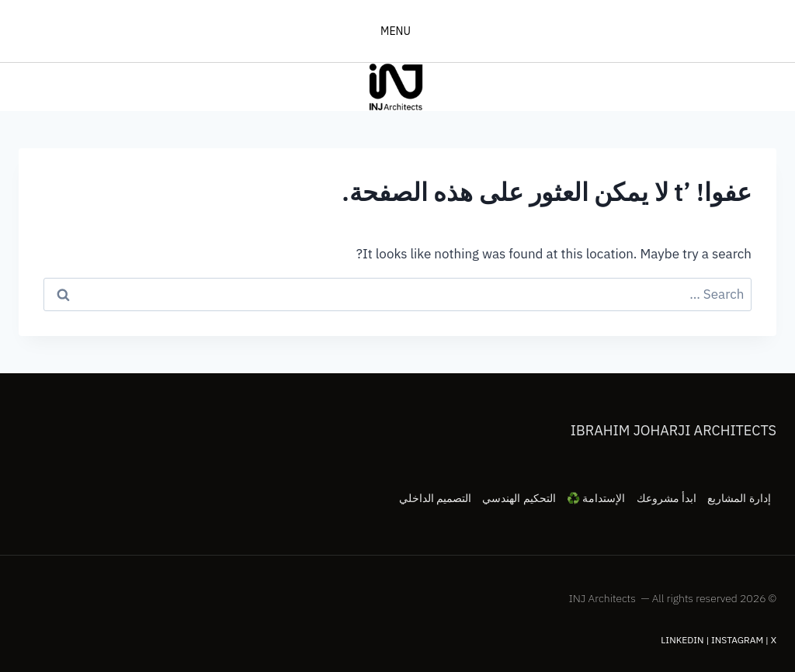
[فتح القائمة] (398, 31)
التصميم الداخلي (435, 498)
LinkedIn (682, 640)
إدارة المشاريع (739, 498)
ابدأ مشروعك (667, 498)
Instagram (737, 640)
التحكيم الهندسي (519, 498)
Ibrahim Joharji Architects (673, 430)
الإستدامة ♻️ (596, 498)
